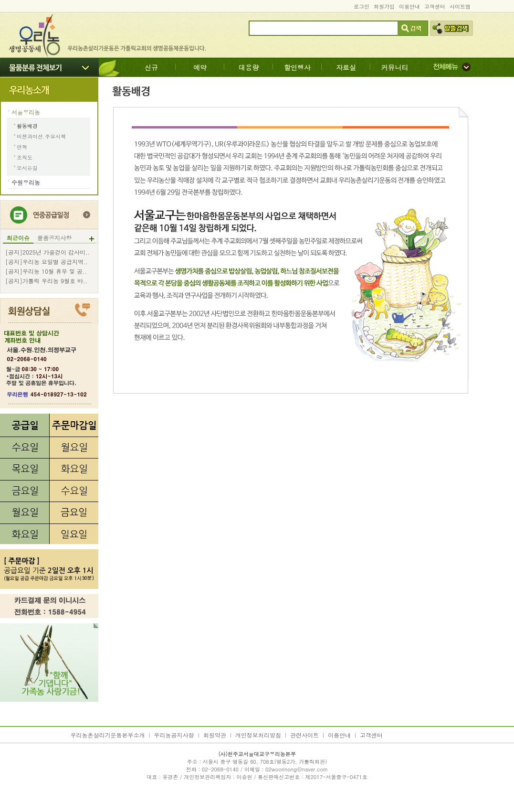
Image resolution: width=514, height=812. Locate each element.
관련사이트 (304, 735)
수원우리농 (26, 182)
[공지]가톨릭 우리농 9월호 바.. (46, 281)
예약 (200, 67)
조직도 (25, 157)
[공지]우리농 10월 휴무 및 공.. (46, 271)
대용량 (249, 67)
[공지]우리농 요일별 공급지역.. (47, 262)
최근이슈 (18, 238)
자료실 (346, 67)
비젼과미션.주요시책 (41, 136)
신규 (151, 67)
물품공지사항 (54, 238)
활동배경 (27, 126)
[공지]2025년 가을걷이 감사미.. (47, 252)
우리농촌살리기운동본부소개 (108, 735)
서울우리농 (26, 112)
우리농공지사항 (174, 735)
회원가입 (384, 6)
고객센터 (435, 6)
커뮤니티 (395, 67)
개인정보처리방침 (258, 735)
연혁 (22, 147)
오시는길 (27, 168)
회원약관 (215, 735)
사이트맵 (460, 6)
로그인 (362, 6)
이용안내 (409, 6)
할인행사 (297, 67)
